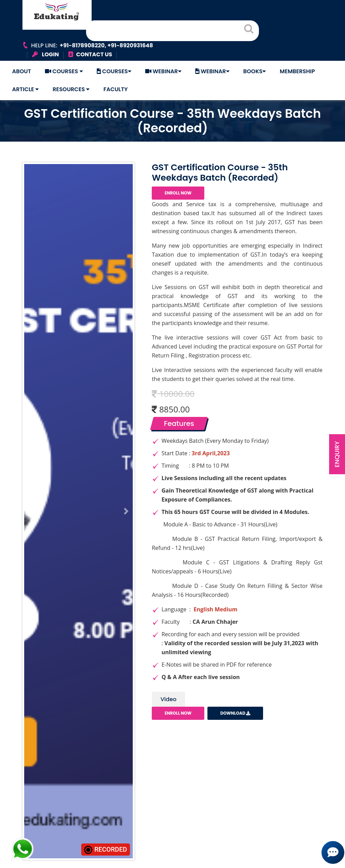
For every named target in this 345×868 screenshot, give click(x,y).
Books (255, 71)
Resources (71, 89)
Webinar (163, 71)
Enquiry (337, 454)
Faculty (115, 89)
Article (25, 89)
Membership (297, 71)
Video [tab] (168, 699)
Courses (64, 71)
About (22, 71)
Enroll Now (178, 193)
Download (235, 713)
